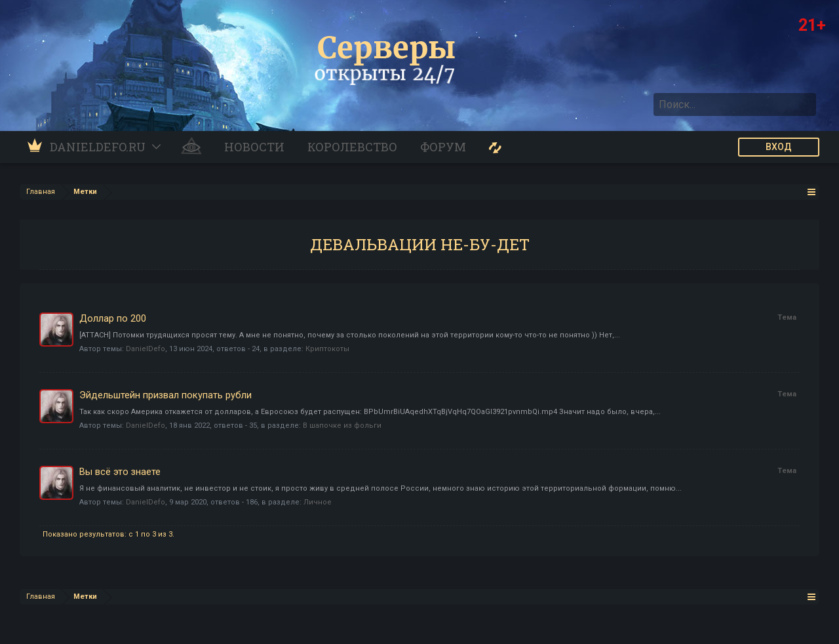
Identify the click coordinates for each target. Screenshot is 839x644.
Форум (443, 147)
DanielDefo (146, 349)
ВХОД (779, 147)
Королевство (352, 147)
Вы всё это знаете (120, 472)
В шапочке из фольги (342, 426)
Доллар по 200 (113, 318)
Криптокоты (327, 349)
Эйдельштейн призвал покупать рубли (166, 395)
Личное (318, 502)
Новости (254, 147)
